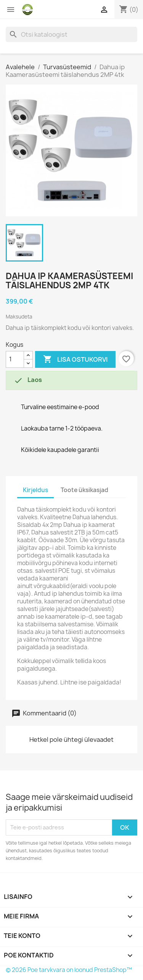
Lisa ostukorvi (75, 359)
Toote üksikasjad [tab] (84, 490)
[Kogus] (15, 359)
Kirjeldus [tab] (35, 490)
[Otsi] (71, 34)
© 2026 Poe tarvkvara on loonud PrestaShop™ (69, 970)
